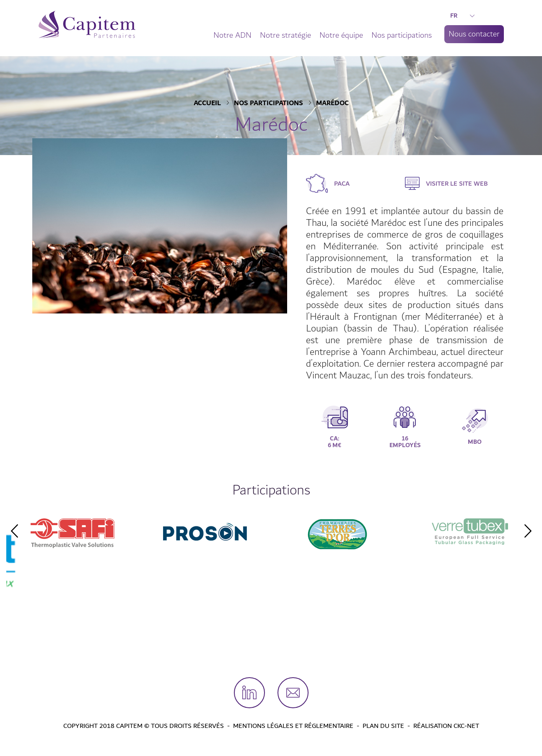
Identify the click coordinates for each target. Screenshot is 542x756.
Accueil (207, 104)
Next (528, 531)
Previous (14, 531)
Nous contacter (474, 34)
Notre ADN (232, 35)
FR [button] (462, 16)
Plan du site (383, 726)
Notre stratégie (285, 35)
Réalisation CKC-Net (446, 726)
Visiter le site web (457, 184)
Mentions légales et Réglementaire (293, 726)
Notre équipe (341, 35)
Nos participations (402, 35)
